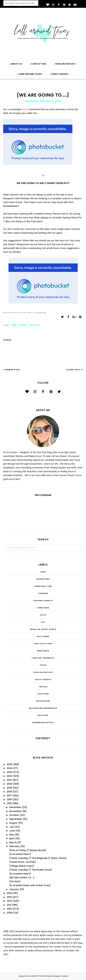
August (13, 823)
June (12, 831)
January (14, 889)
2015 (9, 803)
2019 (9, 788)
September (16, 819)
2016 (9, 799)
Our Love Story (43, 644)
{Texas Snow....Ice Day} (23, 862)
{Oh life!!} (15, 882)
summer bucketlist (43, 722)
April (12, 838)
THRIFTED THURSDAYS (43, 658)
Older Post (74, 370)
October (14, 815)
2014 (9, 893)
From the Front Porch (43, 629)
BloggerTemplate (61, 976)
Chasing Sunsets (43, 601)
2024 (10, 768)
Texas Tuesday (43, 679)
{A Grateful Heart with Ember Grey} (30, 885)
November (15, 811)
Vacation (34, 325)
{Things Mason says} (22, 866)
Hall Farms (43, 636)
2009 (10, 913)
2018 (9, 792)
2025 (43, 572)
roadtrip (43, 715)
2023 (10, 772)
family (14, 325)
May (12, 835)
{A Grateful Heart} (20, 854)
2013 (9, 897)
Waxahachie (43, 701)
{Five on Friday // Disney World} (28, 850)
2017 (9, 796)
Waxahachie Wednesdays (43, 708)
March (13, 842)
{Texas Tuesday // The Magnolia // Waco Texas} (38, 858)
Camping (43, 593)
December (15, 807)
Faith (43, 615)
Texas (43, 665)
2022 (10, 776)
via (43, 175)
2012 (9, 901)
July (12, 827)
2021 (9, 780)
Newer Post (13, 370)
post (25, 109)
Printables (43, 651)
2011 (9, 905)
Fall (43, 622)
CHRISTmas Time (43, 586)
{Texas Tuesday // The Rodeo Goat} (31, 870)
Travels (23, 325)
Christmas (43, 608)
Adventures (43, 579)
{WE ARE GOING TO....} (22, 878)
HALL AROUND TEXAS (35, 976)
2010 (9, 909)
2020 (10, 784)
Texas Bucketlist (43, 672)
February (14, 846)
